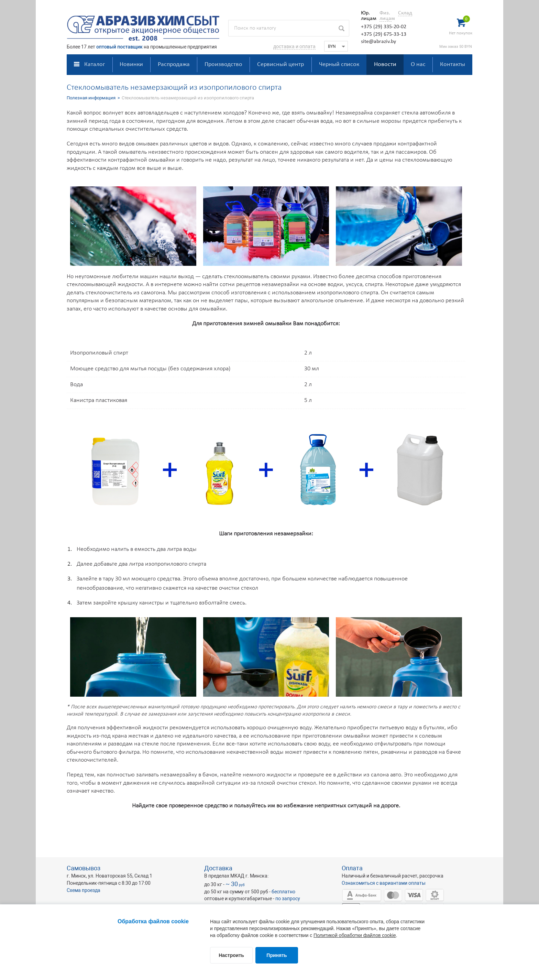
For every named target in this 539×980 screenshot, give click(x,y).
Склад (405, 13)
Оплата (352, 868)
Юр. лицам (367, 16)
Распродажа (174, 64)
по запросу (288, 899)
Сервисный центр (280, 64)
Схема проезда (84, 890)
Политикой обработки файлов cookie (355, 935)
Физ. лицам (386, 16)
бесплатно (283, 892)
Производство (223, 64)
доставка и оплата (294, 46)
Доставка (218, 868)
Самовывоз (84, 868)
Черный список (339, 64)
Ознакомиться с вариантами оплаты (384, 883)
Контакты (453, 64)
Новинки (131, 64)
